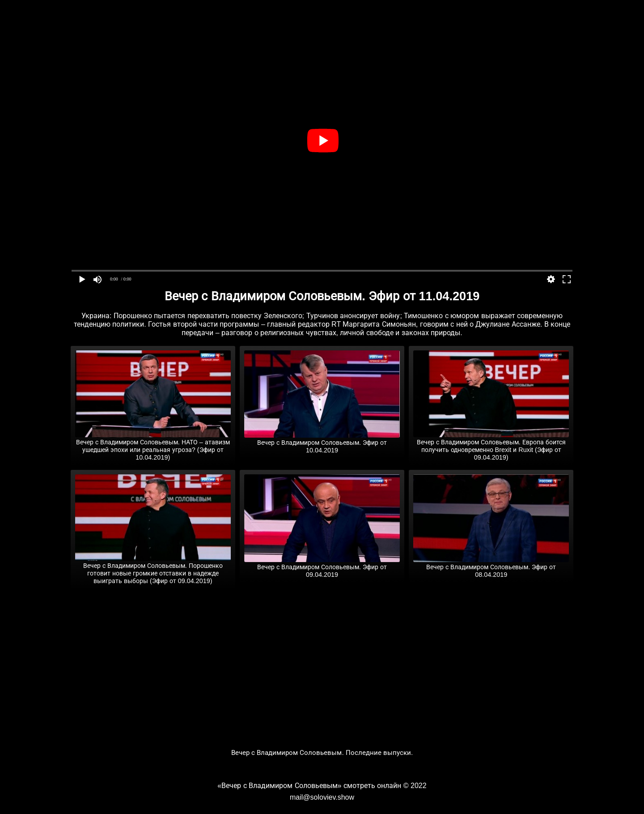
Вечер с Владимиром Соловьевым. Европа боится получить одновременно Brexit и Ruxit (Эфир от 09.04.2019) (491, 446)
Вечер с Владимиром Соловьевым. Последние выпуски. (322, 752)
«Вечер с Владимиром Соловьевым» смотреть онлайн (309, 786)
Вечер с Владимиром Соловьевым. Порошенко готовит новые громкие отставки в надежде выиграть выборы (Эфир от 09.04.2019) (153, 570)
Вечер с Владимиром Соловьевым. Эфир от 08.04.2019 (491, 567)
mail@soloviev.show (322, 797)
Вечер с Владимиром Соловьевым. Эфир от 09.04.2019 (322, 567)
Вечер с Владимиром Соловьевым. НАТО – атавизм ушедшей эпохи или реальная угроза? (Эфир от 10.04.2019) (153, 446)
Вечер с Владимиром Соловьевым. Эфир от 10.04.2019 (322, 443)
